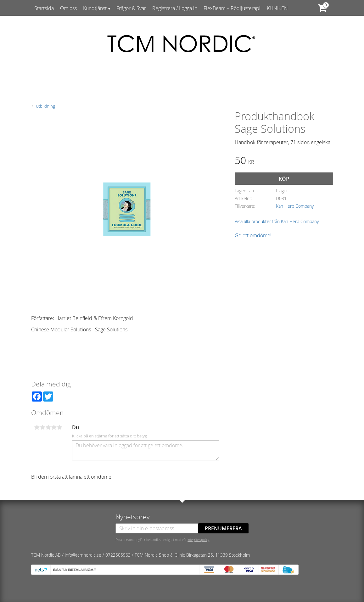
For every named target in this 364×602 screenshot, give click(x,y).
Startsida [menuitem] (44, 8)
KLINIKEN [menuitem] (277, 8)
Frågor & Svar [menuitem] (131, 8)
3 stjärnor (48, 427)
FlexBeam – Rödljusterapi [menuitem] (232, 8)
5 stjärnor (60, 427)
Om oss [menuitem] (68, 8)
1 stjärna (37, 427)
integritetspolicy (198, 540)
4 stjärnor (54, 427)
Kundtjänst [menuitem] (95, 8)
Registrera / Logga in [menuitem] (175, 8)
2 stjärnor (43, 427)
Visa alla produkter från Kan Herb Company (277, 221)
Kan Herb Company (295, 206)
